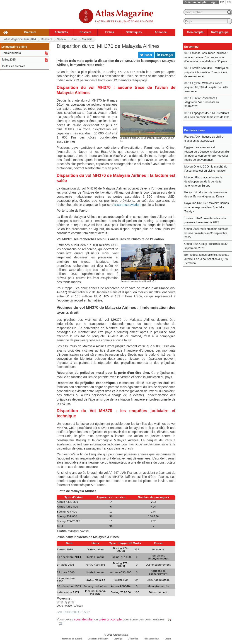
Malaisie (87, 39)
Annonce (161, 32)
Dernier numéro (11, 53)
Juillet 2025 (9, 60)
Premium (30, 32)
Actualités (61, 32)
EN (229, 2)
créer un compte (110, 619)
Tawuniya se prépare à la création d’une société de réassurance (207, 72)
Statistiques (134, 32)
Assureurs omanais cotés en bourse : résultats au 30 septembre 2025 (206, 233)
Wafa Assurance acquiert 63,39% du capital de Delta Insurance (206, 87)
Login (213, 2)
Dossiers (85, 32)
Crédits (168, 639)
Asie (74, 39)
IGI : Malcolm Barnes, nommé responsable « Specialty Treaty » (207, 207)
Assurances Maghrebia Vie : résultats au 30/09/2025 (202, 102)
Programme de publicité (71, 639)
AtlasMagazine (20, 39)
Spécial (62, 39)
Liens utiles (133, 639)
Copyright (118, 639)
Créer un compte (195, 2)
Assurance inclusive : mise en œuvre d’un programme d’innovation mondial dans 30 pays (206, 57)
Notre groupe (220, 32)
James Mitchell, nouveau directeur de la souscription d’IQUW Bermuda (207, 259)
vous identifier (84, 619)
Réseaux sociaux (151, 639)
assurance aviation (127, 205)
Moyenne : (64, 598)
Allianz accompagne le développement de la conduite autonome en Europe (203, 182)
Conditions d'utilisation (98, 639)
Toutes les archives (13, 66)
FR (222, 2)
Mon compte (195, 32)
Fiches (110, 32)
